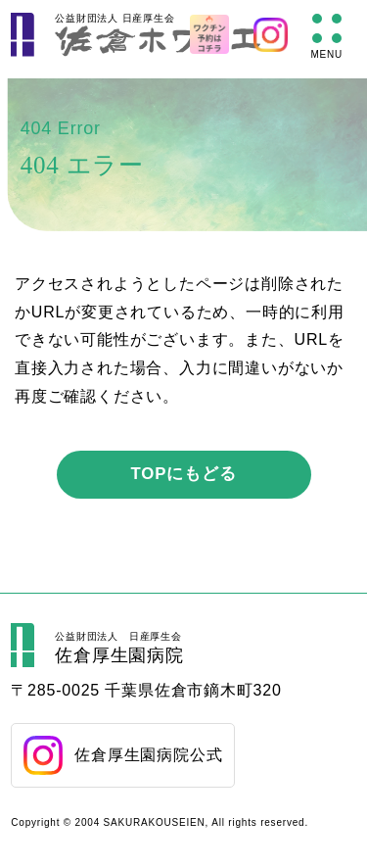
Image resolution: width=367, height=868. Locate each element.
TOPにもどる (184, 474)
